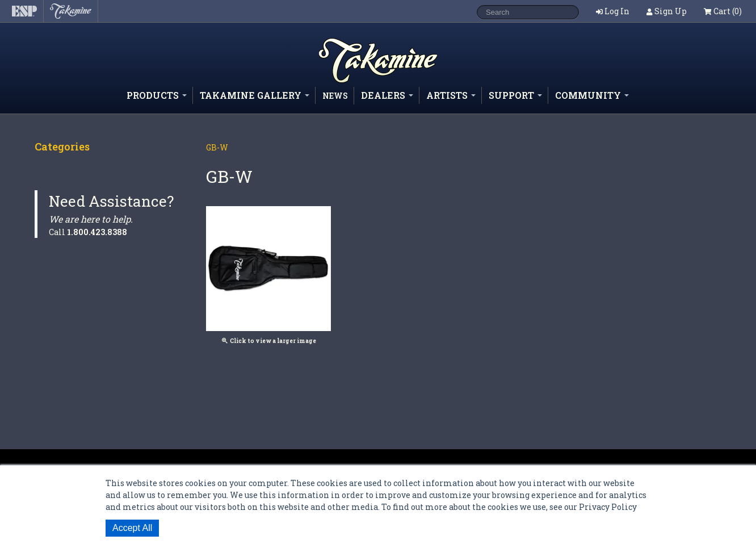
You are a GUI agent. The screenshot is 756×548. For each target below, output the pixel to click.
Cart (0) (723, 11)
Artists (451, 95)
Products (157, 95)
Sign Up (671, 11)
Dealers (387, 95)
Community (592, 95)
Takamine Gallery (255, 95)
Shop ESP (358, 82)
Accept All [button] (132, 528)
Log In (617, 11)
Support (515, 95)
